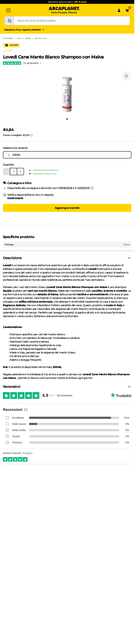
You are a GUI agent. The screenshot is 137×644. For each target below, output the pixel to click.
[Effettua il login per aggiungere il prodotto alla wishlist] (126, 76)
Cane (19, 38)
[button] (67, 93)
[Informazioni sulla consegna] (92, 188)
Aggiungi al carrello (67, 208)
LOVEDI (8, 51)
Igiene (28, 38)
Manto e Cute (41, 38)
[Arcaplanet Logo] (64, 10)
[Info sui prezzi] (31, 135)
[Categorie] (8, 10)
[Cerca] (9, 21)
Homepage (8, 38)
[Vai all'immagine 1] (67, 119)
